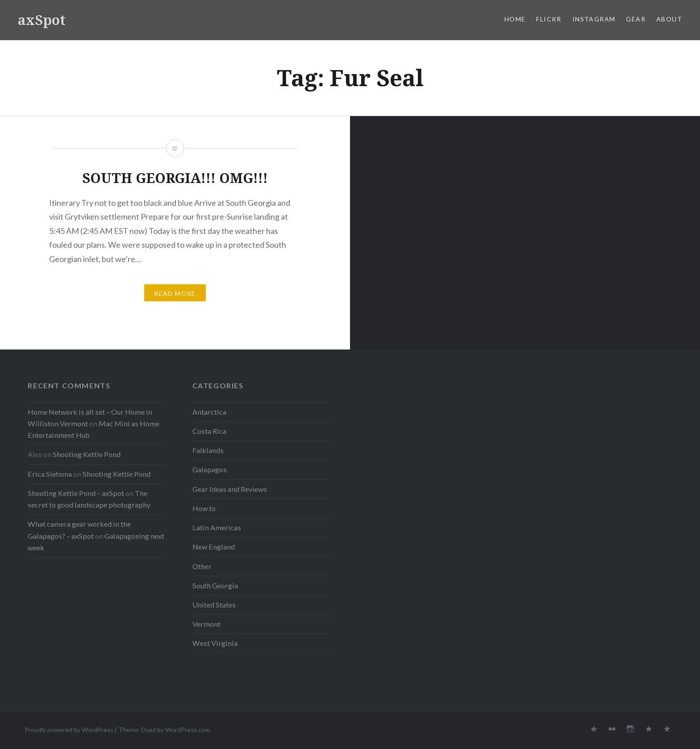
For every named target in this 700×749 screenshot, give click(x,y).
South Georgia (215, 585)
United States (214, 605)
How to (204, 508)
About (669, 19)
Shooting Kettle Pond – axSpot (76, 493)
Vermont (206, 624)
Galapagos (210, 469)
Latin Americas (217, 527)
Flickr (549, 19)
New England (214, 547)
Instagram (594, 19)
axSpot (42, 20)
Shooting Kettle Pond (87, 454)
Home (515, 19)
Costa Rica (209, 431)
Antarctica (209, 412)
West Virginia (215, 643)
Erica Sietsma (50, 474)
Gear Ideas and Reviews (230, 489)
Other (202, 566)
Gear (636, 19)
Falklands (208, 450)
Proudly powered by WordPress (69, 730)
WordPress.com (187, 730)
